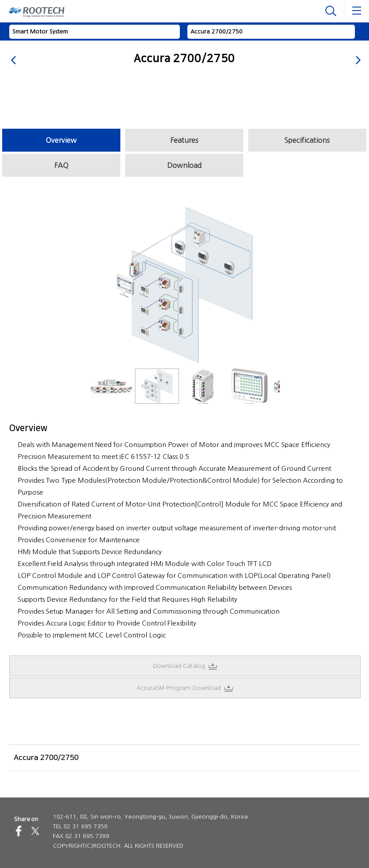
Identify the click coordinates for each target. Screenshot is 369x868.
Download (184, 165)
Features (184, 140)
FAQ (61, 165)
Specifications (307, 140)
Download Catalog (185, 666)
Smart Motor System (40, 32)
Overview (61, 140)
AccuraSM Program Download (185, 688)
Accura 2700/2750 (216, 32)
